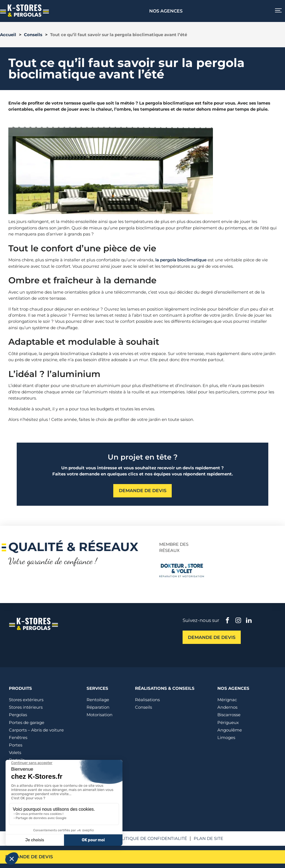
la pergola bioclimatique (181, 260)
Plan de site (208, 838)
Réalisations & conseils (165, 688)
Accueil (8, 35)
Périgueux (228, 722)
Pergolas (18, 715)
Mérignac (227, 700)
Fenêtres (18, 737)
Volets (15, 752)
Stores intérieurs (26, 707)
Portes (16, 745)
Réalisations (147, 700)
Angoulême (230, 730)
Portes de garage (27, 722)
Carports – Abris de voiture (36, 730)
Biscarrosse (229, 715)
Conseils (33, 35)
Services (97, 688)
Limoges (226, 737)
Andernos (227, 707)
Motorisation (99, 715)
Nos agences (166, 11)
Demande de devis (30, 857)
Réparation (98, 707)
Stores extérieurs (26, 700)
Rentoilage (98, 700)
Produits (20, 688)
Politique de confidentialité (151, 838)
